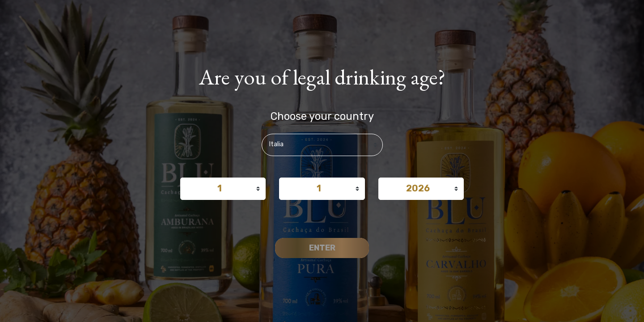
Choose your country (322, 116)
